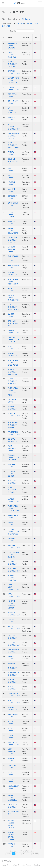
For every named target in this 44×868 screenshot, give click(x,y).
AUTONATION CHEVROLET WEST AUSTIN (13, 282)
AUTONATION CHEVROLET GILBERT (13, 425)
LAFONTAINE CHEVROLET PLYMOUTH (13, 240)
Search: (22, 31)
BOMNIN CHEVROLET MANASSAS (12, 372)
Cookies (37, 865)
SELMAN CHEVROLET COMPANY (12, 215)
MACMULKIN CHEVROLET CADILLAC (12, 46)
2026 (8, 26)
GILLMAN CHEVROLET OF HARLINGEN (13, 458)
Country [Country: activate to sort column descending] (37, 37)
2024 (36, 24)
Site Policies (27, 865)
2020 (17, 24)
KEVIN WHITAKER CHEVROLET (12, 448)
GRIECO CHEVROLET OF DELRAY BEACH (13, 231)
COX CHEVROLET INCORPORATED (14, 307)
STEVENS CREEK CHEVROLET (12, 666)
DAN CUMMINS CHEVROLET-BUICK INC (13, 555)
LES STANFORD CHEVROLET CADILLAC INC (13, 80)
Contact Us (15, 865)
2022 (27, 24)
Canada (28, 19)
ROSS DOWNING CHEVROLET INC (14, 127)
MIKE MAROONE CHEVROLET (12, 751)
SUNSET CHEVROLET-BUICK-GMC (12, 578)
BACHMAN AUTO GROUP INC (13, 323)
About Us (5, 865)
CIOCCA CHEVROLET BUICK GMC (12, 55)
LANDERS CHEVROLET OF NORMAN (13, 340)
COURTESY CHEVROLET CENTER (12, 474)
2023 (32, 24)
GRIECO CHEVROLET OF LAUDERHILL (13, 798)
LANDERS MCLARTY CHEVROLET (12, 249)
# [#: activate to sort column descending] (4, 37)
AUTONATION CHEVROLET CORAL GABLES (14, 508)
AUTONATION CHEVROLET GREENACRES (13, 363)
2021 (22, 24)
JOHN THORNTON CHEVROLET (12, 490)
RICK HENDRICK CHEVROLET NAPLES (14, 136)
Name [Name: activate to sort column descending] (10, 37)
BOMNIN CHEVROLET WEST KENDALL (14, 145)
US (23, 19)
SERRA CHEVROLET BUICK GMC (12, 381)
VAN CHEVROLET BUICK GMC (12, 110)
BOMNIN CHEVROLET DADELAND (12, 64)
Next (37, 854)
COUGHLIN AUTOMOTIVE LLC (13, 161)
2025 (4, 26)
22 (33, 854)
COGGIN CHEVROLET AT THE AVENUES (13, 532)
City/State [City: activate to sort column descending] (25, 37)
